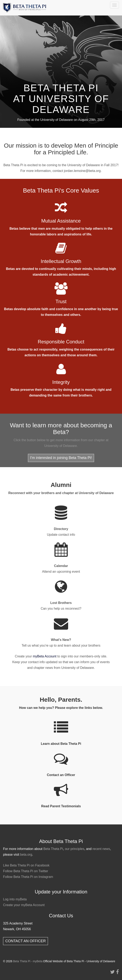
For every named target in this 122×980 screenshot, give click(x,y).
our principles (75, 849)
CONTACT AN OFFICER (26, 941)
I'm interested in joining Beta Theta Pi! (61, 458)
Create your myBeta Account (24, 905)
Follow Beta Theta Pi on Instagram (28, 877)
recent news (101, 849)
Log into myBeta (15, 899)
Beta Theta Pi (53, 849)
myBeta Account (45, 656)
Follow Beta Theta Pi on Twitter (26, 871)
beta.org (26, 855)
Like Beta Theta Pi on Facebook (26, 865)
